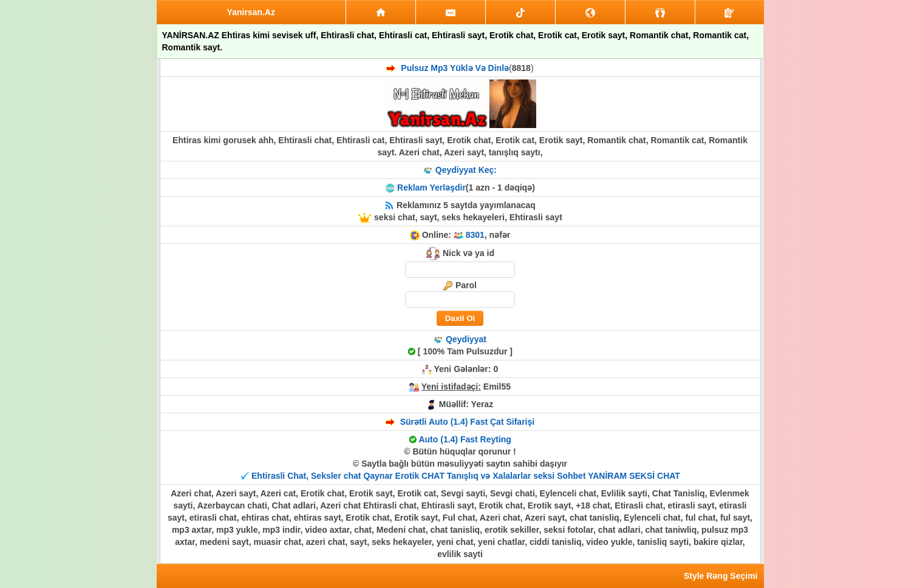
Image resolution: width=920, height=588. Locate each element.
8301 (475, 235)
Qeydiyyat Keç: (466, 170)
